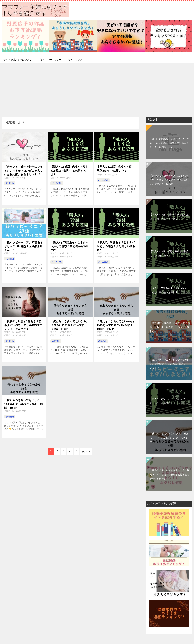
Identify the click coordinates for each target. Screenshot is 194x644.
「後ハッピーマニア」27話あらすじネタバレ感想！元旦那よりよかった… (24, 246)
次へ (85, 451)
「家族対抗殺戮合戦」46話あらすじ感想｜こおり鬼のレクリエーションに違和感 (170, 327)
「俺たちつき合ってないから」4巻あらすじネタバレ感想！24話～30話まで (169, 438)
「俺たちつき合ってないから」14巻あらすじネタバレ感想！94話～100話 (24, 404)
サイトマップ (75, 60)
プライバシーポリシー (50, 60)
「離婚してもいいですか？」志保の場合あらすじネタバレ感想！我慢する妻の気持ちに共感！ (170, 474)
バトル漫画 (57, 183)
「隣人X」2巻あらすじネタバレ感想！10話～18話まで (168, 401)
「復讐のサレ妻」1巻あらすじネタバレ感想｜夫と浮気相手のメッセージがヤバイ (23, 325)
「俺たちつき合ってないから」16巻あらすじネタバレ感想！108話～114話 (70, 325)
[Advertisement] (97, 88)
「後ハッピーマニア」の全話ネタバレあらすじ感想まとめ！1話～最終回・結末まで (170, 364)
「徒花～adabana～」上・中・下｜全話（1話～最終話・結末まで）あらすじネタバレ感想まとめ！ (170, 143)
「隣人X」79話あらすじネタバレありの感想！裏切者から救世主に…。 (70, 246)
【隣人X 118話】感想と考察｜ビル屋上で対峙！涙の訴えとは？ (69, 170)
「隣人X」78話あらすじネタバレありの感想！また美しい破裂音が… (116, 246)
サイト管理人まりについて (17, 60)
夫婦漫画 (10, 183)
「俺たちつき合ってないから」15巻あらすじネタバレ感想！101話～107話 (116, 325)
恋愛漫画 (56, 341)
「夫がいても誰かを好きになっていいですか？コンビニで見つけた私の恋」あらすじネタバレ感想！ (23, 171)
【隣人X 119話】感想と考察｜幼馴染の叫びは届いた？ (115, 168)
